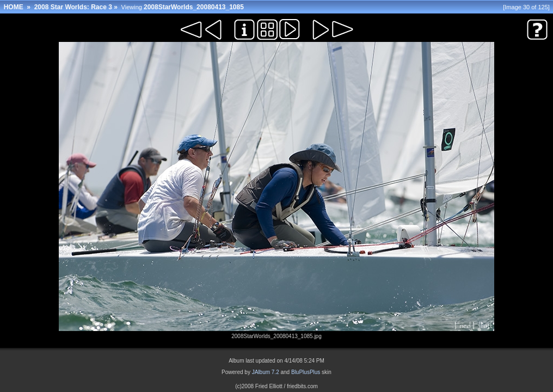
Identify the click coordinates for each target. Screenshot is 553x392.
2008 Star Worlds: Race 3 (73, 7)
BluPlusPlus (306, 372)
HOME (14, 7)
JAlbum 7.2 (266, 372)
